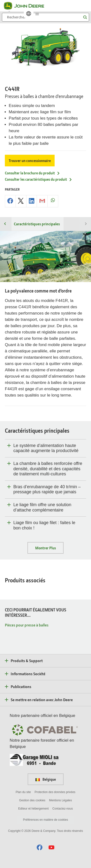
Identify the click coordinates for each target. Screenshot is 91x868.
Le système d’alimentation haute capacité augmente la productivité (46, 448)
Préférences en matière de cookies (45, 820)
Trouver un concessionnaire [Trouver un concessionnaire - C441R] (30, 161)
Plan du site (23, 792)
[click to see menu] (37, 14)
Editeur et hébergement (33, 809)
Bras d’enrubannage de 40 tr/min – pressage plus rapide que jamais (47, 489)
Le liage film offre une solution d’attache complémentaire (42, 507)
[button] (40, 847)
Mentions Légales (60, 800)
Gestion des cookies (32, 800)
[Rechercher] (45, 17)
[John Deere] (27, 6)
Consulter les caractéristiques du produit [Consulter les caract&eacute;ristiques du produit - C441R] (39, 179)
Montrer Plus (45, 548)
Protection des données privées (55, 792)
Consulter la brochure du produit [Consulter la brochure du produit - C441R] (33, 173)
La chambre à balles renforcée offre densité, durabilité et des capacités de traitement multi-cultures (48, 469)
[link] (29, 14)
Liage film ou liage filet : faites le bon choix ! (44, 525)
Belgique (46, 779)
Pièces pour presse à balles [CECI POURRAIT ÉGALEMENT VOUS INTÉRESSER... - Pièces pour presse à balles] (27, 625)
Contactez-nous (63, 809)
